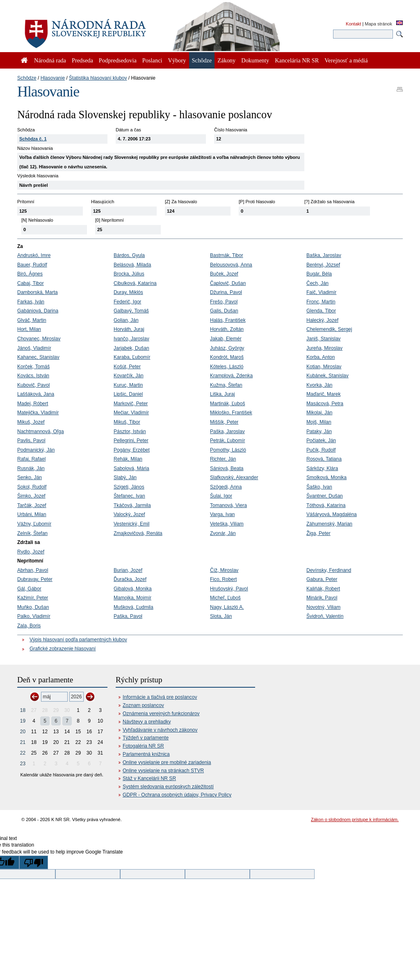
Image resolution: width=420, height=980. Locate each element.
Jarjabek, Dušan (131, 348)
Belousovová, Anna (231, 265)
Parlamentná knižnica (146, 754)
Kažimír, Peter (33, 598)
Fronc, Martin (321, 302)
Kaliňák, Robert (323, 589)
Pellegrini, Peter (131, 441)
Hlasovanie (53, 78)
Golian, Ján (126, 320)
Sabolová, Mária (131, 468)
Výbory (177, 60)
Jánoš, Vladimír (34, 348)
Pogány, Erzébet (132, 450)
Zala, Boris (29, 626)
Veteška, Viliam (227, 524)
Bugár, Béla (319, 274)
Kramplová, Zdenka (231, 376)
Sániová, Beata (227, 468)
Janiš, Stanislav (323, 339)
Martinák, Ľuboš (227, 404)
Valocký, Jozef (129, 514)
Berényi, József (323, 265)
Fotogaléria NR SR (143, 746)
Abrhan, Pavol (33, 570)
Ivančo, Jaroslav (131, 339)
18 (23, 710)
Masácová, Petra (325, 404)
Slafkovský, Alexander (234, 477)
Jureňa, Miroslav (324, 348)
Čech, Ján (317, 283)
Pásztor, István (130, 431)
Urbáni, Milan (32, 514)
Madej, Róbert (33, 404)
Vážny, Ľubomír (34, 524)
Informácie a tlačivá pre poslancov (160, 697)
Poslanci (152, 60)
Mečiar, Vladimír (131, 413)
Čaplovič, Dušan (228, 283)
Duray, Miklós (128, 292)
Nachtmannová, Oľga (41, 431)
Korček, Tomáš (33, 367)
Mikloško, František (231, 413)
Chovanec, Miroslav (39, 339)
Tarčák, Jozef (32, 505)
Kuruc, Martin (128, 385)
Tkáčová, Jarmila (132, 505)
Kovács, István (33, 376)
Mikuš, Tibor (127, 422)
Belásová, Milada (132, 265)
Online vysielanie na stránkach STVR (163, 771)
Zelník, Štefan (32, 533)
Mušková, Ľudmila (134, 607)
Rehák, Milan (128, 459)
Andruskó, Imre (34, 255)
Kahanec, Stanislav (38, 357)
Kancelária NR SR (297, 60)
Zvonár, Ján (223, 533)
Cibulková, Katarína (135, 283)
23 (23, 764)
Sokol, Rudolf (32, 487)
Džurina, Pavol (226, 292)
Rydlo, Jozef (31, 552)
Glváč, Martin (32, 320)
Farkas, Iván (31, 302)
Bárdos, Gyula (129, 255)
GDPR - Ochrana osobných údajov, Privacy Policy (177, 795)
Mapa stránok (378, 24)
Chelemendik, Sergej (329, 329)
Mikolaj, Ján (319, 413)
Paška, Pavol (128, 616)
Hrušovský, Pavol (229, 589)
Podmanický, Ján (36, 450)
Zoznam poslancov (143, 705)
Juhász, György (227, 348)
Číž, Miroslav (224, 570)
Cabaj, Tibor (31, 283)
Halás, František (228, 320)
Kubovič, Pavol (33, 385)
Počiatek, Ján (321, 441)
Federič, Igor (127, 302)
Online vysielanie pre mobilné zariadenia (167, 762)
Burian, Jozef (128, 570)
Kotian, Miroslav (324, 367)
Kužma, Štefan (226, 385)
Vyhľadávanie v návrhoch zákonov (160, 730)
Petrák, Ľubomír (227, 441)
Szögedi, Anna (226, 487)
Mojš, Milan (319, 422)
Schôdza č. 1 (33, 139)
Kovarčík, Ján (129, 376)
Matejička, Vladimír (38, 413)
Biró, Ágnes (30, 274)
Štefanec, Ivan (129, 496)
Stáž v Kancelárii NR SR (149, 778)
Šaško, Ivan (319, 487)
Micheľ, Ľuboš (225, 598)
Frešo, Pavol (224, 302)
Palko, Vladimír (34, 616)
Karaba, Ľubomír (132, 357)
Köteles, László (227, 367)
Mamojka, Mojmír (132, 598)
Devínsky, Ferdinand (329, 570)
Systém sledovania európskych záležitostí (168, 787)
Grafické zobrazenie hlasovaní (63, 649)
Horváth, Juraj (129, 329)
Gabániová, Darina (38, 311)
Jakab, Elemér (226, 339)
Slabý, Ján (125, 477)
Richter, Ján (223, 459)
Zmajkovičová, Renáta (138, 533)
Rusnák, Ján (31, 468)
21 (23, 742)
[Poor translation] (34, 862)
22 (23, 753)
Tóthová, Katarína (326, 505)
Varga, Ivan (222, 514)
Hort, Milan (29, 329)
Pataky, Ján (319, 431)
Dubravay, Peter (35, 579)
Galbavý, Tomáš (131, 311)
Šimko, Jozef (31, 496)
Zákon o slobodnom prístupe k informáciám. (355, 819)
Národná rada (50, 60)
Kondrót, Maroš (227, 357)
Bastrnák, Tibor (227, 255)
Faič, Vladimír (321, 292)
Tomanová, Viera (228, 505)
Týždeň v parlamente (146, 738)
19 (23, 721)
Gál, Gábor (29, 589)
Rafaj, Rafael (31, 459)
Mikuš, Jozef (31, 422)
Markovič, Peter (131, 404)
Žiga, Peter (318, 533)
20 (23, 732)
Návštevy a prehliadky (147, 722)
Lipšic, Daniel (128, 394)
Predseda (82, 60)
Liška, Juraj (223, 394)
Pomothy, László (228, 450)
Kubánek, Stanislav (328, 376)
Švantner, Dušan (325, 496)
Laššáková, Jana (36, 394)
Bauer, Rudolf (32, 265)
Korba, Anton (321, 357)
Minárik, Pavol (322, 598)
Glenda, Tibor (321, 311)
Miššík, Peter (224, 422)
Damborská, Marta (38, 292)
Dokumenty (255, 60)
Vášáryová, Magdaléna (332, 514)
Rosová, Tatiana (324, 459)
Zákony (226, 60)
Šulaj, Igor (221, 496)
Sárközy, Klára (322, 468)
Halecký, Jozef (322, 320)
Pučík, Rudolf (321, 450)
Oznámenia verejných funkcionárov (161, 714)
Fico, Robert (223, 579)
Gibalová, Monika (133, 589)
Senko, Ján (30, 477)
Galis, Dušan (224, 311)
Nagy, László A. (227, 607)
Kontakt (353, 24)
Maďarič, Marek (323, 394)
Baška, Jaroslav (324, 255)
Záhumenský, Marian (329, 524)
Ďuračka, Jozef (130, 579)
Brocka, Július (129, 274)
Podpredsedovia (118, 60)
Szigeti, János (129, 487)
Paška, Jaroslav (227, 431)
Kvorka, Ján (319, 385)
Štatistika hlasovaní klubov (98, 78)
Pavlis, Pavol (31, 441)
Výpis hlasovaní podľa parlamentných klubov (78, 640)
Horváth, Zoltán (227, 329)
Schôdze (27, 78)
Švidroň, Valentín (325, 616)
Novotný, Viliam (323, 607)
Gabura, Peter (322, 579)
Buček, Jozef (224, 274)
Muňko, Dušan (33, 607)
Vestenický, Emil (131, 524)
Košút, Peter (127, 367)
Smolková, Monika (326, 477)
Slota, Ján (221, 616)
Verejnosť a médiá (346, 60)
